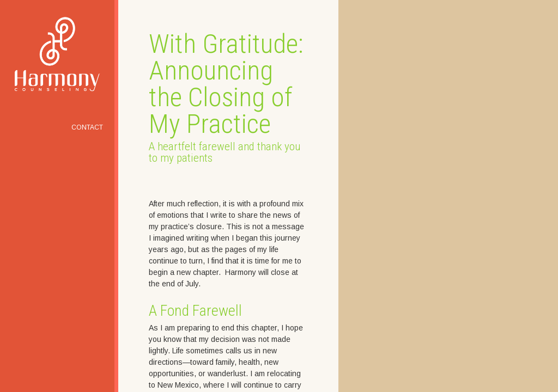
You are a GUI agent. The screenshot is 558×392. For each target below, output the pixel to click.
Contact (87, 127)
